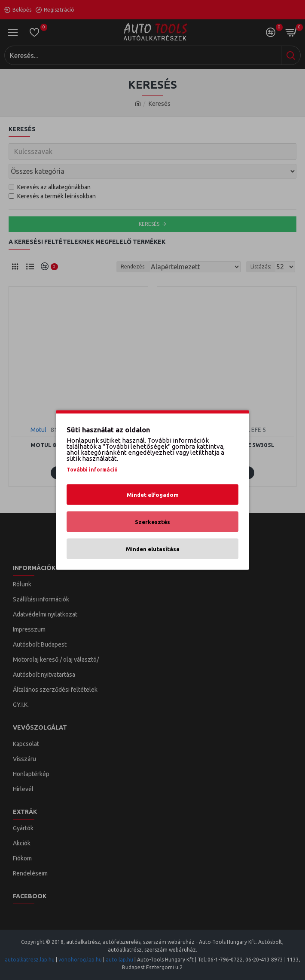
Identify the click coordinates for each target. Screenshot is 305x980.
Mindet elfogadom (153, 495)
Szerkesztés (152, 522)
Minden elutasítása (153, 549)
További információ (92, 470)
